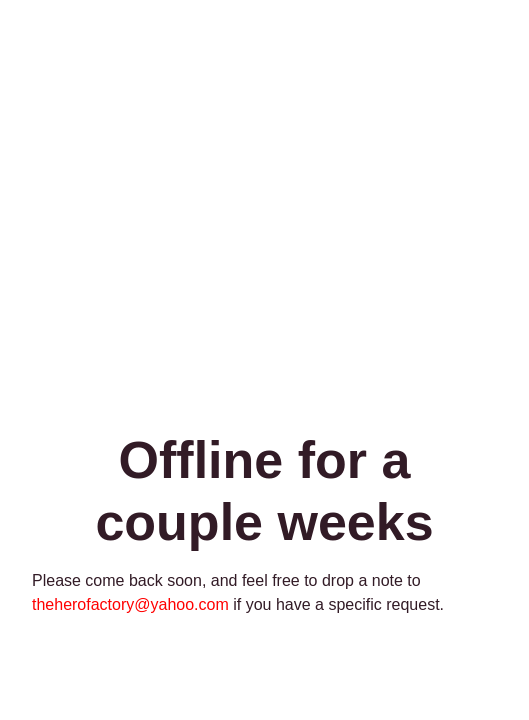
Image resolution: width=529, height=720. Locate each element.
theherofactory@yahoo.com (130, 604)
